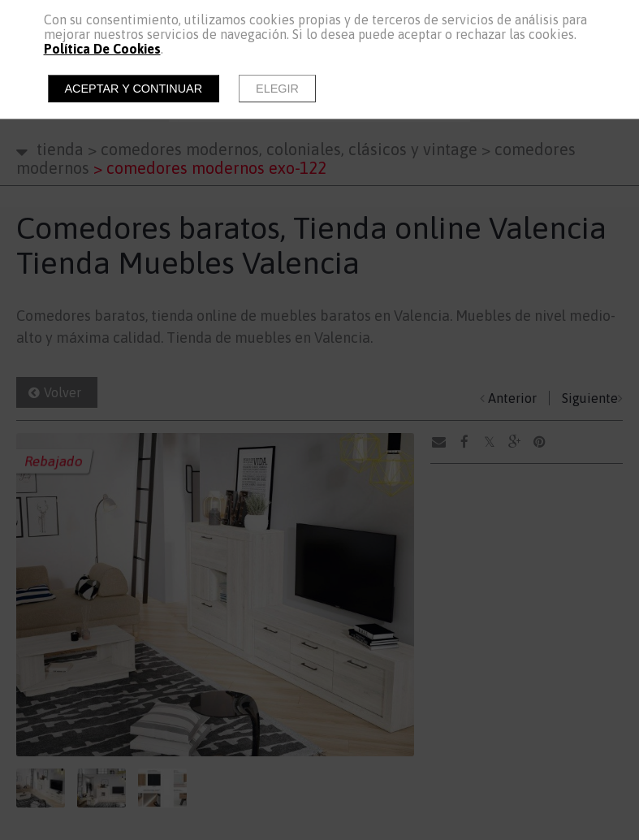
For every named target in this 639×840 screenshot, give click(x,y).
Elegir (277, 89)
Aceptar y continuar (134, 89)
